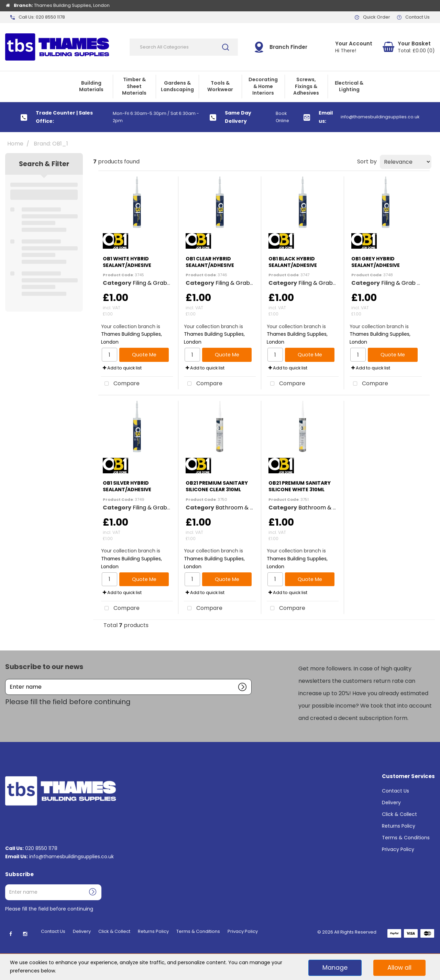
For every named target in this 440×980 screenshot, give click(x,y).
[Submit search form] (225, 47)
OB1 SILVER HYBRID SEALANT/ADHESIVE (127, 486)
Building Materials (91, 86)
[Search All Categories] (184, 47)
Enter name (7, 679)
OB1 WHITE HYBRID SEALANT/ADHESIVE (127, 262)
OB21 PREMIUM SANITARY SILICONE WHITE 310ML (300, 486)
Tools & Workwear (220, 86)
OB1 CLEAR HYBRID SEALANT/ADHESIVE (210, 262)
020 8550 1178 (41, 848)
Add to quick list (122, 368)
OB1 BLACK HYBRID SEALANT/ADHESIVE (293, 262)
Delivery (391, 803)
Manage (335, 968)
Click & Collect (399, 814)
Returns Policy (399, 826)
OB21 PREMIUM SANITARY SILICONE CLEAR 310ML (217, 486)
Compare (120, 384)
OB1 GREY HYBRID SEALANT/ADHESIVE (376, 262)
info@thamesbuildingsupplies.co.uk (71, 857)
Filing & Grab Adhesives (164, 283)
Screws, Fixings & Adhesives (306, 86)
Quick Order (377, 17)
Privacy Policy (398, 849)
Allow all (399, 968)
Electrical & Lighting (349, 86)
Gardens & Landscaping (177, 86)
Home (15, 144)
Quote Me (144, 355)
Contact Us (395, 791)
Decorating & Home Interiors (263, 86)
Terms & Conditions (406, 838)
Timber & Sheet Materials (134, 86)
